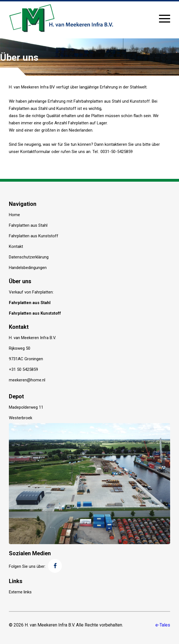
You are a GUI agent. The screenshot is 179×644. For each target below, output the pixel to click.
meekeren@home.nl (27, 380)
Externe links (20, 592)
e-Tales (163, 625)
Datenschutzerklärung (29, 257)
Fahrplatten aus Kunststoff (34, 236)
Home (14, 215)
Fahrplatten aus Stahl (28, 225)
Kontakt (16, 246)
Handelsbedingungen (28, 268)
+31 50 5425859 (23, 369)
